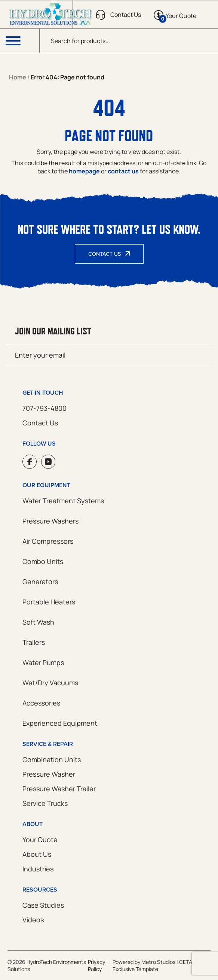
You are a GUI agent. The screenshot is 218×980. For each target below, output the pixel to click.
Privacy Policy (96, 965)
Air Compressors (48, 541)
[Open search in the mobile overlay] (129, 41)
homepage (84, 171)
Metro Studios (158, 962)
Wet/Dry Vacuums (50, 683)
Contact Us (105, 254)
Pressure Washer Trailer (59, 789)
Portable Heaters (49, 602)
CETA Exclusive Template (152, 965)
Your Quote (40, 840)
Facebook (30, 462)
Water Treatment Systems (63, 501)
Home (18, 77)
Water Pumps (43, 662)
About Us (37, 854)
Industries (38, 869)
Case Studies (43, 905)
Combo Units (43, 561)
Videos (33, 920)
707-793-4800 (44, 408)
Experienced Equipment (60, 723)
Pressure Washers (50, 521)
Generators (40, 582)
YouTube (48, 462)
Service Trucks (45, 803)
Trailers (34, 642)
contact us (123, 171)
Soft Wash (38, 622)
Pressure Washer (49, 774)
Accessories (41, 703)
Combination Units (52, 759)
